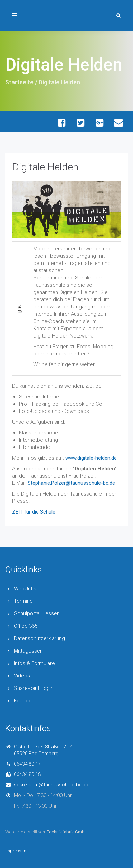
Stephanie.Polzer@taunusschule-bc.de (71, 483)
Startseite (19, 82)
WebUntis (25, 589)
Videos (22, 676)
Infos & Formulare (34, 663)
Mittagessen (28, 651)
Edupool (23, 701)
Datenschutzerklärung (39, 638)
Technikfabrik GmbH (67, 832)
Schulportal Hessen (37, 613)
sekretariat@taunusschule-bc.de (52, 785)
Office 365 (26, 626)
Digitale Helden (45, 167)
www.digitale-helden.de (91, 458)
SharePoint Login (34, 688)
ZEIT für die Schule (34, 512)
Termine (23, 601)
